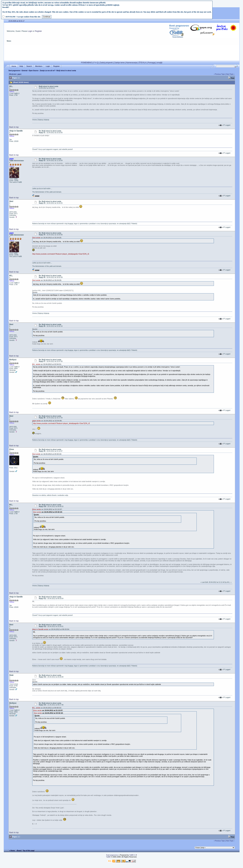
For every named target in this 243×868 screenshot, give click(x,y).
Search (29, 66)
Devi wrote (36, 238)
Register (39, 31)
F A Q (96, 63)
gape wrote (36, 421)
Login (30, 31)
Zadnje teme (119, 63)
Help (21, 66)
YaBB (108, 857)
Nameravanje (132, 63)
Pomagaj (151, 63)
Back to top (14, 127)
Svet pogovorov (14, 71)
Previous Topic (220, 74)
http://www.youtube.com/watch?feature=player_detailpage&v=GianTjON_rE (61, 254)
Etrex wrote (37, 509)
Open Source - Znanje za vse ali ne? (42, 71)
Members (39, 66)
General (24, 71)
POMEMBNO (87, 63)
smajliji (159, 63)
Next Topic (230, 74)
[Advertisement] (122, 52)
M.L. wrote (36, 364)
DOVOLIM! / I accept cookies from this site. (23, 17)
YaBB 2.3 (133, 855)
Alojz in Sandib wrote (40, 629)
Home (14, 66)
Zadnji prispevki (106, 63)
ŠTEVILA (142, 63)
